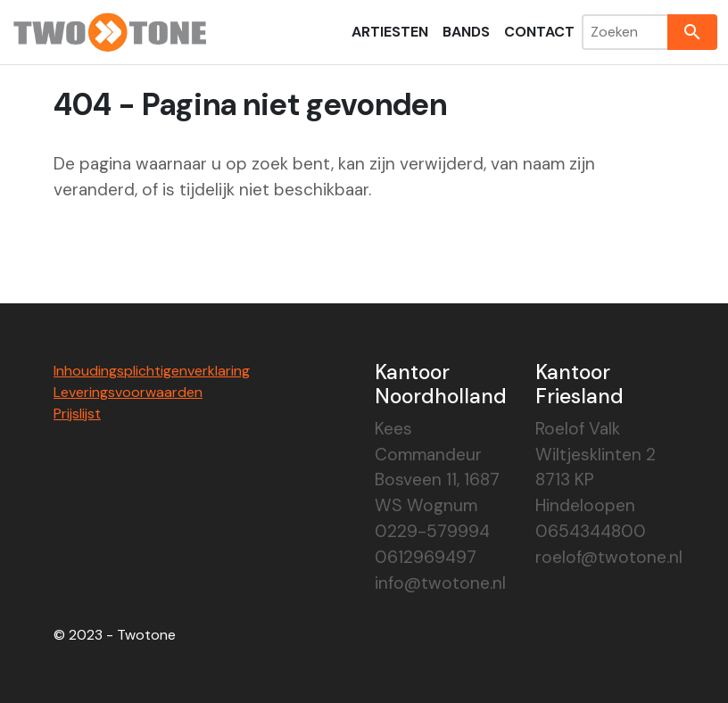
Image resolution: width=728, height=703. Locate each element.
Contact (539, 32)
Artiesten (390, 32)
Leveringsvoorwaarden (128, 392)
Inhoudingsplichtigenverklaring (152, 371)
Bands (466, 32)
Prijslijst (77, 414)
